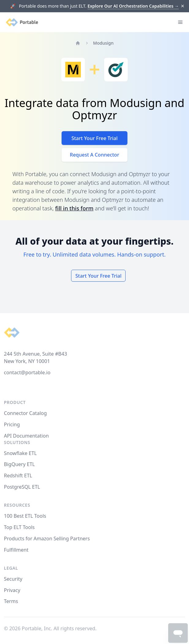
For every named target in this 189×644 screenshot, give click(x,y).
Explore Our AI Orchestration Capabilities (133, 6)
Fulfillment (16, 550)
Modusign (103, 43)
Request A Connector (95, 155)
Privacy (12, 590)
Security (13, 579)
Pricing (12, 424)
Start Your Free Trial (95, 138)
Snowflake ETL (20, 453)
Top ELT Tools (19, 527)
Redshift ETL (18, 476)
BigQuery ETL (19, 464)
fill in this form (74, 208)
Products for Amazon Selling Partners (47, 539)
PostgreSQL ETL (22, 487)
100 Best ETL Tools (25, 516)
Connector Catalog (25, 413)
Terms (11, 601)
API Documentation (26, 436)
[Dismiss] (183, 6)
